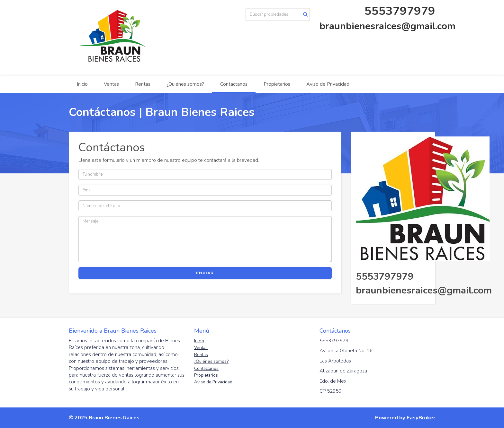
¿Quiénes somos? (185, 84)
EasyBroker (421, 418)
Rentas (143, 84)
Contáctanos (234, 84)
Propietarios (277, 84)
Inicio (82, 84)
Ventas (111, 84)
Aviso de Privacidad (328, 84)
